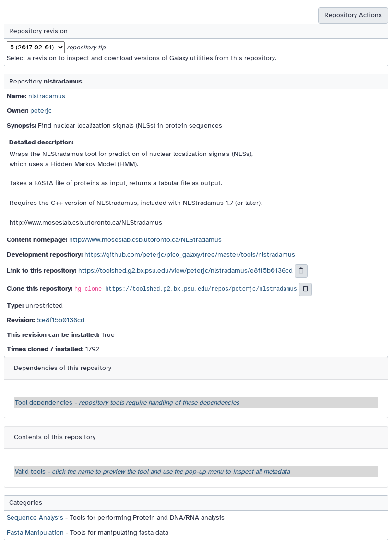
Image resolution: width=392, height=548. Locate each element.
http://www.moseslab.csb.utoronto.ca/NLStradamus (145, 240)
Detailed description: (41, 142)
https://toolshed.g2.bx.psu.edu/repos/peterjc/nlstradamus (201, 289)
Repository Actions (353, 15)
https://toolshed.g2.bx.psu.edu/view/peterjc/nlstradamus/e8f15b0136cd (185, 270)
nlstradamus (47, 96)
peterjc (41, 111)
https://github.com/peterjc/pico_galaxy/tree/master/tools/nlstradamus (190, 255)
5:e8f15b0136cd (60, 320)
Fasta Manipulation (35, 532)
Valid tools (152, 471)
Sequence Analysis (35, 518)
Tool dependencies (127, 402)
